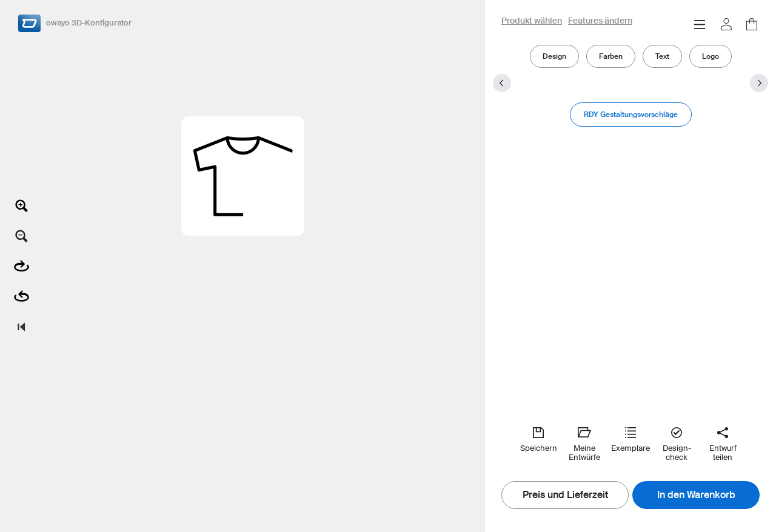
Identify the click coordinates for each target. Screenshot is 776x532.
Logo (711, 56)
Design (554, 56)
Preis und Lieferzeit (565, 495)
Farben (611, 56)
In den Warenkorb (696, 495)
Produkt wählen (532, 21)
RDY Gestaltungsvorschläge (631, 114)
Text (662, 56)
